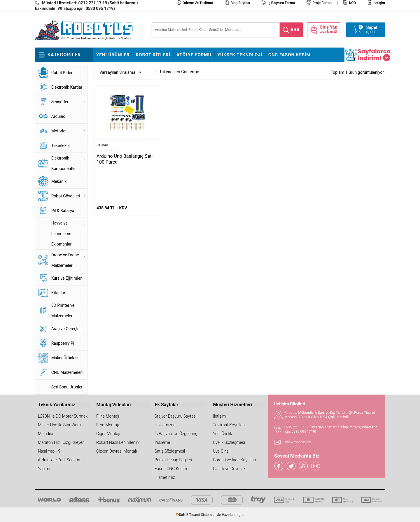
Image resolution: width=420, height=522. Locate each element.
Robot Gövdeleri (66, 196)
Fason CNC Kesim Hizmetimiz (171, 473)
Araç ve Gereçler (66, 329)
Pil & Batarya (63, 211)
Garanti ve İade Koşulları (235, 460)
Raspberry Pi (63, 343)
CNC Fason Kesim (289, 55)
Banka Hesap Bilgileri (173, 460)
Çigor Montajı (108, 434)
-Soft (181, 515)
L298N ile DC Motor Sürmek (63, 416)
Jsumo (102, 145)
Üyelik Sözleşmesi (229, 442)
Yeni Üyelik (223, 434)
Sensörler (60, 102)
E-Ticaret (193, 515)
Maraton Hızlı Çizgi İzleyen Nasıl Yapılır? (61, 447)
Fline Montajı (108, 416)
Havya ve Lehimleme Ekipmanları (62, 234)
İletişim (379, 3)
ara (295, 30)
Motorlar (59, 131)
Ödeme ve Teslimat (198, 3)
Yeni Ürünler (113, 55)
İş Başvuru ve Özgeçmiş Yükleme (176, 438)
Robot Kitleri (153, 55)
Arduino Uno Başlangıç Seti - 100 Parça (126, 159)
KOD (353, 3)
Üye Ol (332, 32)
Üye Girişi (221, 451)
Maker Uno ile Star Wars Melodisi (59, 429)
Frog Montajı (107, 425)
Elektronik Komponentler (64, 163)
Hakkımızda (165, 425)
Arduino (58, 116)
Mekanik (59, 181)
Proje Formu (322, 3)
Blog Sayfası (240, 3)
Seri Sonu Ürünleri (68, 387)
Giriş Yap (328, 27)
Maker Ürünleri (65, 358)
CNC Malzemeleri (67, 372)
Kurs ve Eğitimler (66, 278)
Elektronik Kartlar (67, 87)
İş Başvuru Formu (281, 3)
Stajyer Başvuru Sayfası (176, 416)
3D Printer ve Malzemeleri (63, 311)
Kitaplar (58, 293)
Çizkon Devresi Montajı (117, 451)
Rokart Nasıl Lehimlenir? (118, 442)
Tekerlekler (61, 146)
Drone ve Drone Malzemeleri (65, 260)
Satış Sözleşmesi (170, 451)
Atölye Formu (194, 55)
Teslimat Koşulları (229, 425)
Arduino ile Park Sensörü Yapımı (60, 464)
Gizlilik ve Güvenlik (229, 469)
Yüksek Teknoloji (240, 55)
